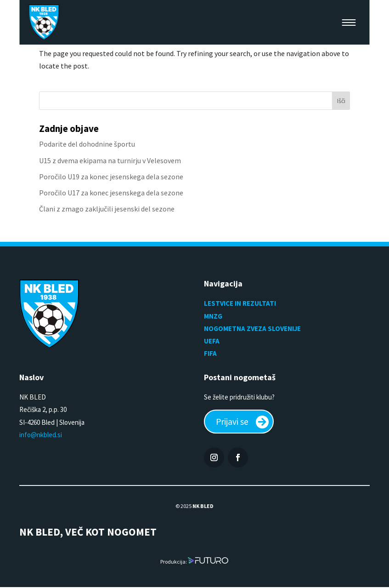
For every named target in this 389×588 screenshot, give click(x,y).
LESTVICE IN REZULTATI (241, 303)
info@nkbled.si (41, 435)
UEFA (212, 341)
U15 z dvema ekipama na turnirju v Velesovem (110, 160)
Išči (341, 101)
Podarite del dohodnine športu (87, 144)
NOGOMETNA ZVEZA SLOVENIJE (252, 328)
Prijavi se (233, 422)
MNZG (213, 316)
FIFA (210, 353)
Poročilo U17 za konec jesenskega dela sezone (111, 193)
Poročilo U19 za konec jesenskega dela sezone (111, 177)
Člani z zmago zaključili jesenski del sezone (107, 209)
